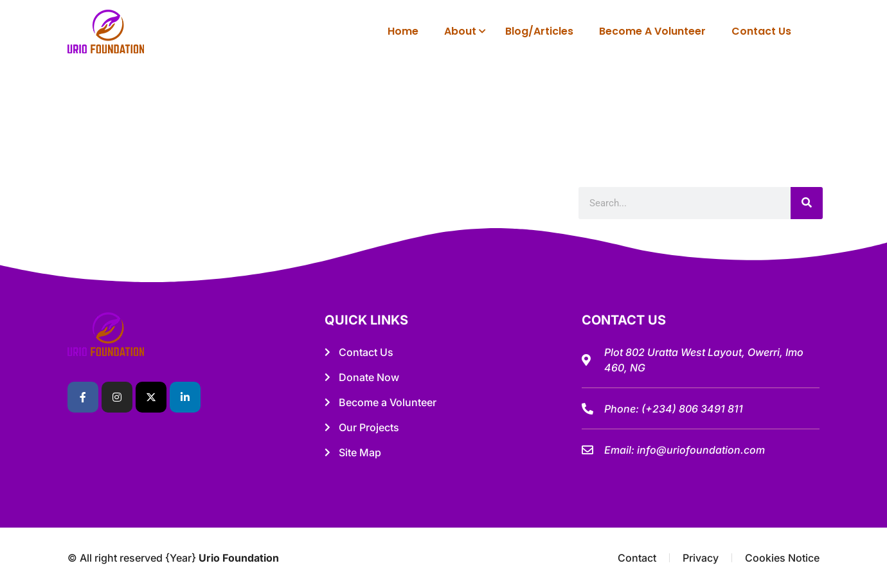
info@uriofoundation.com (701, 450)
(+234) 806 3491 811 (692, 409)
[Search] (807, 203)
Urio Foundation (239, 558)
